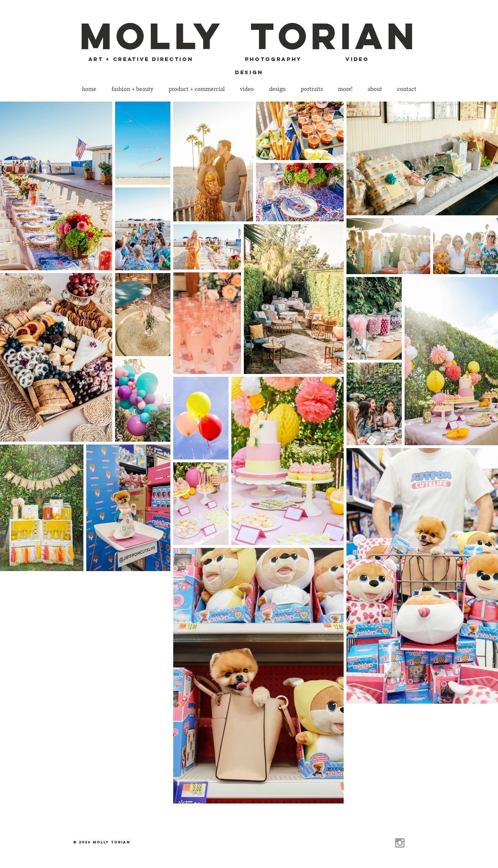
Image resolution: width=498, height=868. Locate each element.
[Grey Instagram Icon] (400, 843)
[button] (133, 89)
